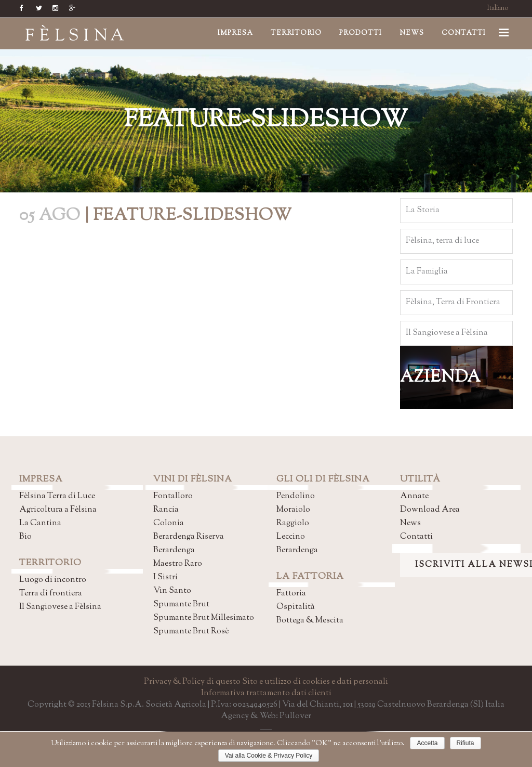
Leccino (291, 537)
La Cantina (40, 523)
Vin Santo (172, 591)
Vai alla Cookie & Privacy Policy (269, 756)
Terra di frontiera (51, 594)
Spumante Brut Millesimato (204, 618)
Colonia (169, 523)
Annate (414, 496)
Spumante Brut (181, 604)
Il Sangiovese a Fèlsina (60, 607)
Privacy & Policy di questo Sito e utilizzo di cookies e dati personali (266, 682)
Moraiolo (293, 510)
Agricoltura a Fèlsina (58, 510)
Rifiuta (465, 743)
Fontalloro (173, 496)
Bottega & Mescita (310, 621)
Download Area (430, 510)
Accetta (427, 743)
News (410, 523)
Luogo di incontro (53, 580)
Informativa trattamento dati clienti (266, 693)
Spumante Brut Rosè (191, 632)
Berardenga (174, 550)
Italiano (498, 8)
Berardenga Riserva (189, 537)
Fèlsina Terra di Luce (57, 496)
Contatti (416, 537)
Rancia (166, 510)
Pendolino (296, 496)
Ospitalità (296, 607)
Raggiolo (293, 523)
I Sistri (165, 577)
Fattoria (291, 594)
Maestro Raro (178, 564)
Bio (25, 537)
